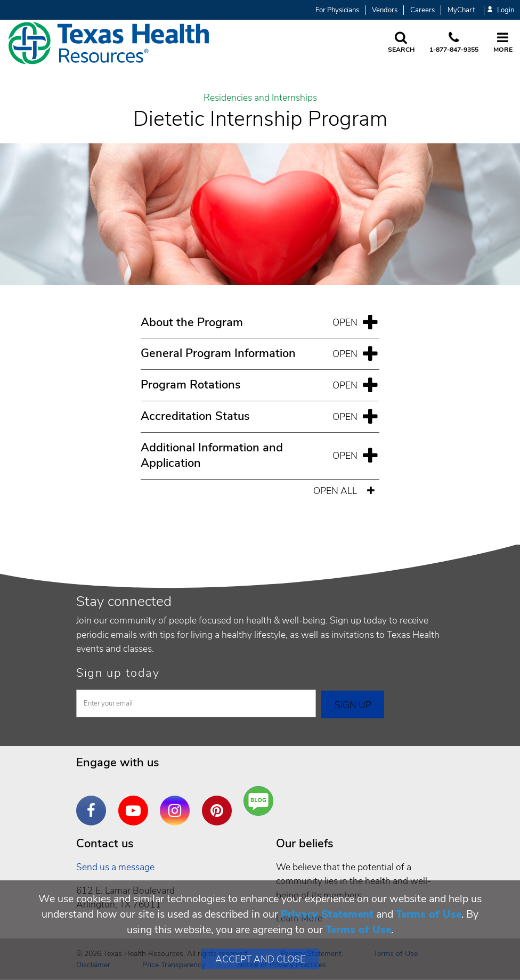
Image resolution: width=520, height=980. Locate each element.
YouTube (136, 803)
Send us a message (115, 867)
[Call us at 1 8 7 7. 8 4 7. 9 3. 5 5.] (454, 43)
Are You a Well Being (261, 801)
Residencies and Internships (260, 98)
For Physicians (337, 10)
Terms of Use (429, 914)
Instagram (177, 803)
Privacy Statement (327, 914)
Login (501, 10)
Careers (423, 10)
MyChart (461, 10)
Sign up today (118, 673)
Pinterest (220, 803)
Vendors (385, 10)
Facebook (94, 803)
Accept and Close (260, 959)
